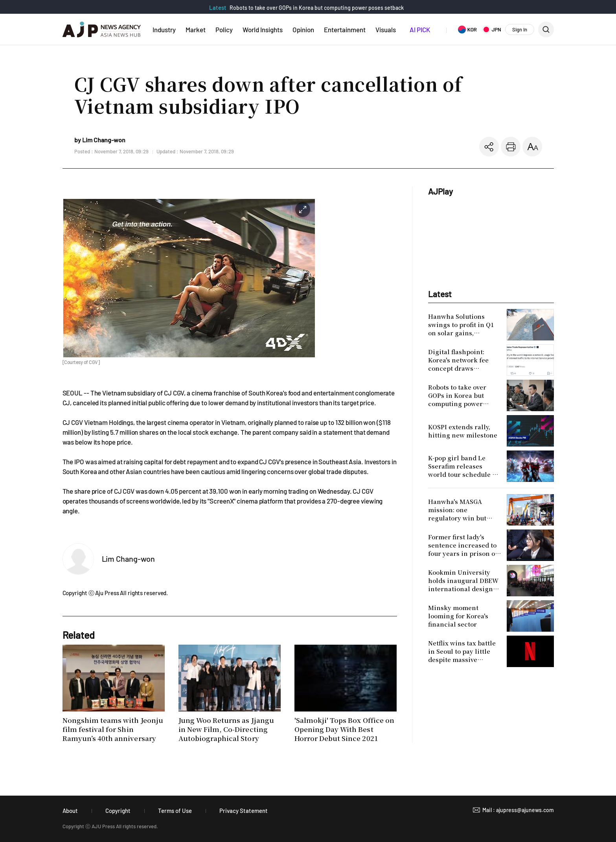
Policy (224, 29)
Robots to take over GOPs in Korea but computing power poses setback (317, 8)
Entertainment (345, 29)
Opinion (303, 29)
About (70, 811)
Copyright (118, 811)
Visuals (386, 29)
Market (196, 29)
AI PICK (420, 29)
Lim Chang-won (129, 559)
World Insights (263, 29)
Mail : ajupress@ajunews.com (518, 810)
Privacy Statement (244, 811)
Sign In (520, 29)
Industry (164, 29)
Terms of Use (175, 811)
